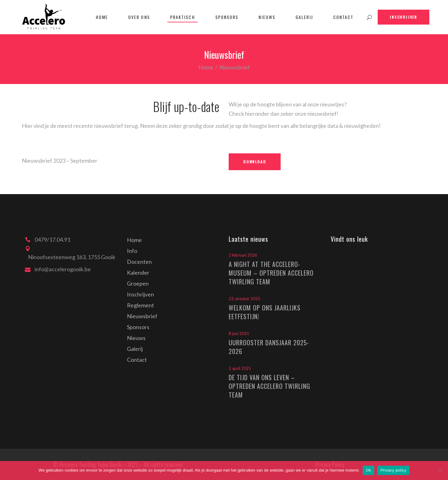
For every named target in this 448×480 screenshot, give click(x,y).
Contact (137, 360)
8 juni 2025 (239, 333)
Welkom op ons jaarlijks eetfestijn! (265, 312)
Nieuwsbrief (142, 316)
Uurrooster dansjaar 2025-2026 (269, 347)
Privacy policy (393, 470)
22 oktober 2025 (245, 299)
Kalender (138, 273)
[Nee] (440, 470)
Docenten (139, 262)
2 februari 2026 (243, 255)
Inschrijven (140, 294)
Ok (369, 470)
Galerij (135, 349)
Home (206, 67)
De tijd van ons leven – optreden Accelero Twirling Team (269, 386)
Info (132, 251)
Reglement (140, 305)
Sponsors (138, 327)
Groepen (138, 283)
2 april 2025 (240, 368)
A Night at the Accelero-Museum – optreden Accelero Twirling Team (271, 273)
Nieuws (136, 338)
